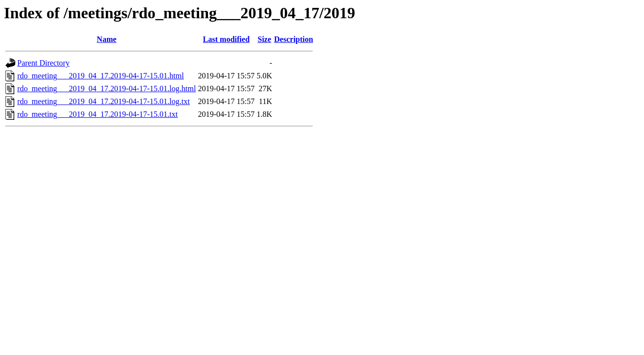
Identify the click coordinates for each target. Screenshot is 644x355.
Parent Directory (43, 63)
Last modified (226, 39)
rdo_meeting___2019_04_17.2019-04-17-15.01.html (101, 76)
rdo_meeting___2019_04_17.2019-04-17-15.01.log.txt (103, 101)
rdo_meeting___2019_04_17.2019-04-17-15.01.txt (98, 114)
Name (106, 39)
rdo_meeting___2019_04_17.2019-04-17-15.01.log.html (107, 89)
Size (265, 39)
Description (293, 39)
